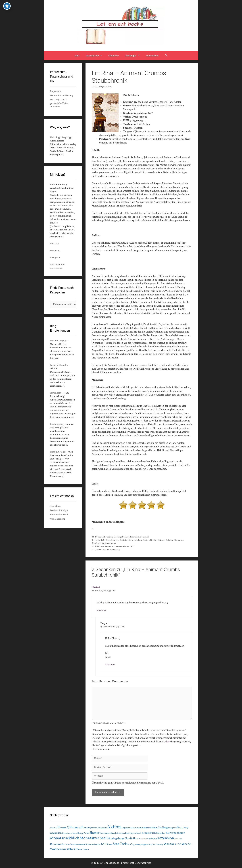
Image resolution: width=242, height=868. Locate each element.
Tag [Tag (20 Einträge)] (133, 844)
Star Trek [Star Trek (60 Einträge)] (120, 844)
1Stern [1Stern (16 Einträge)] (53, 828)
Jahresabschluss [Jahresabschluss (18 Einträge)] (107, 833)
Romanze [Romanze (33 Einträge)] (56, 844)
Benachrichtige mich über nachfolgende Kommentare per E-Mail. (128, 783)
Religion (170, 540)
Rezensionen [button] (95, 56)
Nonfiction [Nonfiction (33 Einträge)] (131, 839)
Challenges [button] (134, 56)
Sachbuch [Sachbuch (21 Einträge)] (67, 844)
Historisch (108, 537)
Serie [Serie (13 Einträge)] (110, 845)
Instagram (55, 258)
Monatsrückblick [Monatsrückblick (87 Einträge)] (65, 838)
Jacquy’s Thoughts (59, 365)
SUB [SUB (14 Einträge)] (129, 845)
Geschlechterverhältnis (116, 540)
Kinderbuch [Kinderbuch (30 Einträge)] (149, 833)
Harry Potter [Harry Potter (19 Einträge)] (83, 833)
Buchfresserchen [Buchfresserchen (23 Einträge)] (149, 828)
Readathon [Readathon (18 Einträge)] (152, 839)
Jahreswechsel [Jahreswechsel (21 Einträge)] (122, 833)
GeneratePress (143, 863)
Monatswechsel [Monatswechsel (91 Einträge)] (93, 838)
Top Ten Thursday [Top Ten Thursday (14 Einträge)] (156, 845)
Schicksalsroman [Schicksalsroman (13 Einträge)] (79, 845)
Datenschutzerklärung (61, 96)
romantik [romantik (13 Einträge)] (178, 839)
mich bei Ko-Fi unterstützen (57, 266)
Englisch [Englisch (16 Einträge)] (173, 828)
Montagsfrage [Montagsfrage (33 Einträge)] (116, 839)
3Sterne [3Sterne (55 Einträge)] (73, 827)
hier (168, 742)
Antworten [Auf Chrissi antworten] (101, 610)
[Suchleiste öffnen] (166, 56)
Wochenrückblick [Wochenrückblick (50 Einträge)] (63, 849)
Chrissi (96, 587)
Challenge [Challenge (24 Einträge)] (163, 828)
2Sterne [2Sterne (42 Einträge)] (61, 828)
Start (77, 56)
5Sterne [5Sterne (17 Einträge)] (94, 828)
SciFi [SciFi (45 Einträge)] (104, 844)
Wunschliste (152, 56)
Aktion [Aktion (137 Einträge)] (114, 827)
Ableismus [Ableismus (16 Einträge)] (102, 828)
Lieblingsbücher (121, 537)
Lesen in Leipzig (58, 341)
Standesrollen (98, 543)
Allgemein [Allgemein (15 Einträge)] (126, 828)
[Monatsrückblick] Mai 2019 (108, 550)
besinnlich (100, 540)
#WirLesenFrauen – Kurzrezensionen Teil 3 (115, 547)
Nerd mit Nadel (58, 452)
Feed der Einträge (59, 511)
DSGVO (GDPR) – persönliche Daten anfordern (59, 103)
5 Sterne (99, 537)
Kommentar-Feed (59, 515)
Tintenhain (56, 393)
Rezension (134, 537)
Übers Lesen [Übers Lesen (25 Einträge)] (82, 849)
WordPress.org (57, 519)
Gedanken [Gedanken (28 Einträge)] (56, 833)
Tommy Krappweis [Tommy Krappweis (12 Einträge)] (142, 845)
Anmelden (55, 506)
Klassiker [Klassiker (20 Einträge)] (161, 833)
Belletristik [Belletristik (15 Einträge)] (135, 828)
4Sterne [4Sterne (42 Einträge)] (84, 828)
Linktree (54, 244)
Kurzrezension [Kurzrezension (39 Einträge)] (176, 833)
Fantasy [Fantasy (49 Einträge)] (183, 827)
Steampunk (111, 543)
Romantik (145, 537)
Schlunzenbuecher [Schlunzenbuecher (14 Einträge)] (93, 845)
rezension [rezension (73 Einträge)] (166, 838)
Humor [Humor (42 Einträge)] (95, 833)
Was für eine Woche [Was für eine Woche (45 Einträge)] (177, 844)
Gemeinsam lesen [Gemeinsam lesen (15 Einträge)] (70, 833)
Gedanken (114, 56)
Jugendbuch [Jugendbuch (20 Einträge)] (136, 833)
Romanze (179, 540)
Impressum (56, 91)
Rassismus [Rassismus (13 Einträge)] (143, 839)
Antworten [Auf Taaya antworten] (110, 665)
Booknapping (57, 424)
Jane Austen (144, 540)
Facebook (55, 251)
